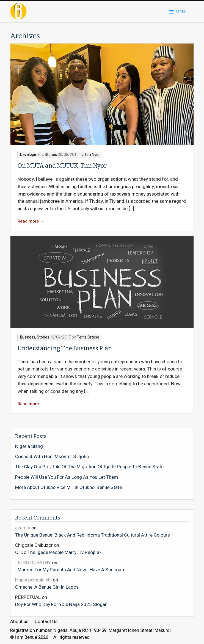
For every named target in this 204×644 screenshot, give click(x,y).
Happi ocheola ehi (33, 580)
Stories (51, 155)
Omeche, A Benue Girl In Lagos (47, 587)
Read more (31, 221)
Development (31, 155)
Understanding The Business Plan (65, 348)
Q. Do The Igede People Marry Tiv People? (58, 552)
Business (28, 338)
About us (19, 622)
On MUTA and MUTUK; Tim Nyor (62, 166)
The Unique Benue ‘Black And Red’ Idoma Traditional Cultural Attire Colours (93, 535)
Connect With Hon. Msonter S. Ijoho (52, 457)
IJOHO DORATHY (33, 563)
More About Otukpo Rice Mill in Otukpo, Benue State (68, 488)
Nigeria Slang (29, 447)
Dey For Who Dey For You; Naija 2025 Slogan (61, 604)
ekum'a (23, 528)
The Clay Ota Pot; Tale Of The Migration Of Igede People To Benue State (89, 467)
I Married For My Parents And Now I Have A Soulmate (70, 570)
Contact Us (46, 622)
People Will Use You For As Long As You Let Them (67, 477)
